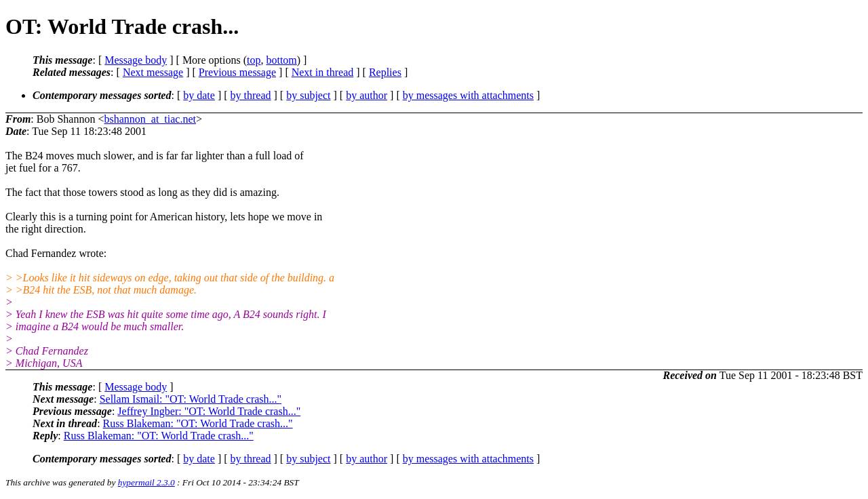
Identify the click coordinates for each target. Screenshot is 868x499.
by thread (251, 95)
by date (199, 95)
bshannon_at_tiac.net (150, 119)
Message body (136, 60)
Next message (153, 72)
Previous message (237, 72)
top (254, 60)
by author (367, 95)
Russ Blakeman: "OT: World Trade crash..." (198, 423)
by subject (308, 95)
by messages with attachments (468, 95)
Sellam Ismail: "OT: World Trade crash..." (191, 399)
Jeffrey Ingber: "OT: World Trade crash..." (209, 411)
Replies (385, 72)
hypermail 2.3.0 (146, 482)
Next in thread (323, 72)
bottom (281, 60)
